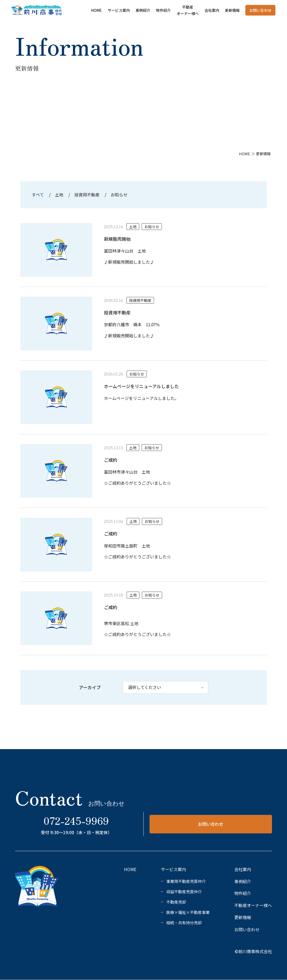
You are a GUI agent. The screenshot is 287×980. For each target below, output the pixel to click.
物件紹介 (163, 10)
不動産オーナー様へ (253, 905)
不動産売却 (176, 902)
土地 (59, 195)
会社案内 (212, 10)
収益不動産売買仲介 (184, 892)
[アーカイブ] (166, 687)
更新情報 (232, 10)
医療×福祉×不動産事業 (188, 912)
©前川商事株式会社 (253, 951)
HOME (96, 10)
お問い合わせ (260, 10)
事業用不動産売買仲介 (186, 881)
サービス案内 (119, 10)
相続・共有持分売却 (184, 923)
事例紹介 (143, 10)
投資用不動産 (87, 195)
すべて (38, 195)
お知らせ (119, 195)
